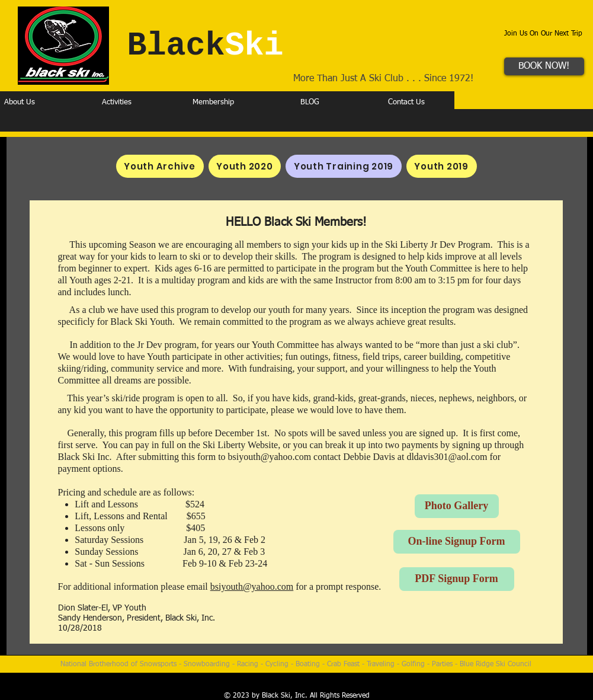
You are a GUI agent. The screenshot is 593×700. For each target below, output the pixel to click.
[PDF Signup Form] (457, 579)
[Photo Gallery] (457, 506)
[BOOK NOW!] (544, 66)
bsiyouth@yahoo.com (270, 457)
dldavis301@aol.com (447, 457)
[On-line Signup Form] (457, 542)
